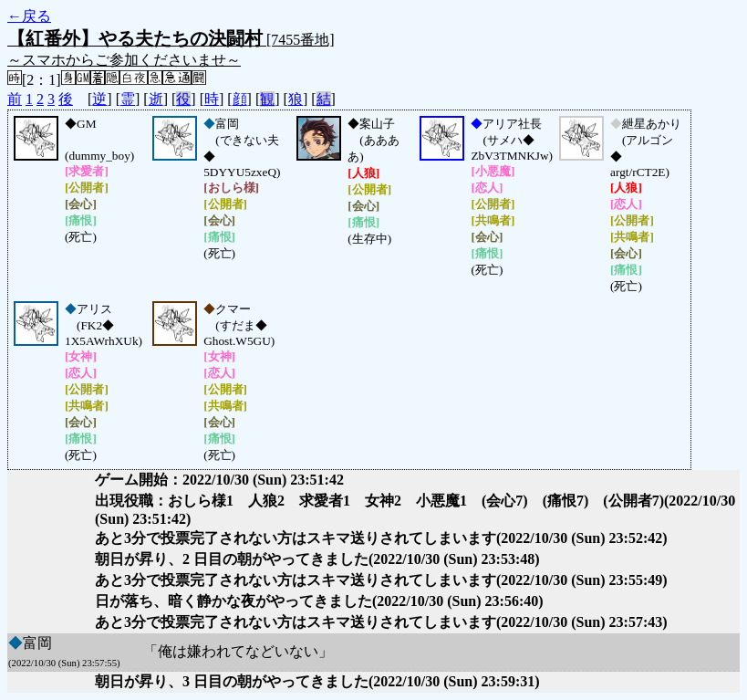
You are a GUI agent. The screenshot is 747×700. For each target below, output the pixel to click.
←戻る (29, 16)
